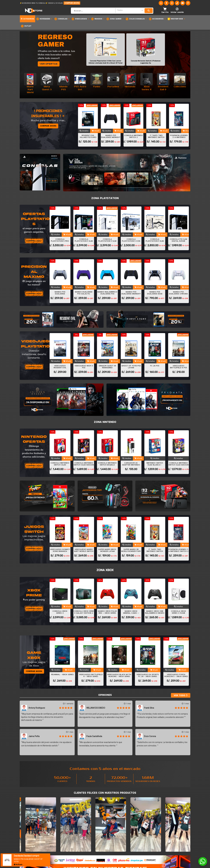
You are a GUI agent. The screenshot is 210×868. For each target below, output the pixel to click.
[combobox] (130, 10)
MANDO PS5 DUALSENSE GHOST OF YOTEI (28, 860)
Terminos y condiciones (75, 845)
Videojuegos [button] (80, 19)
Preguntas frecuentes (74, 840)
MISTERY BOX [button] (176, 19)
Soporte (110, 837)
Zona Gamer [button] (115, 19)
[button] (165, 11)
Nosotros (69, 837)
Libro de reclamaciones (118, 842)
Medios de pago (71, 842)
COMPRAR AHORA (72, 3)
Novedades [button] (44, 19)
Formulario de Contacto (118, 840)
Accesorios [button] (157, 19)
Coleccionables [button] (136, 19)
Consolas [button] (62, 19)
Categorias (27, 19)
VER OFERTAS (49, 64)
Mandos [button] (98, 19)
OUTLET (26, 26)
